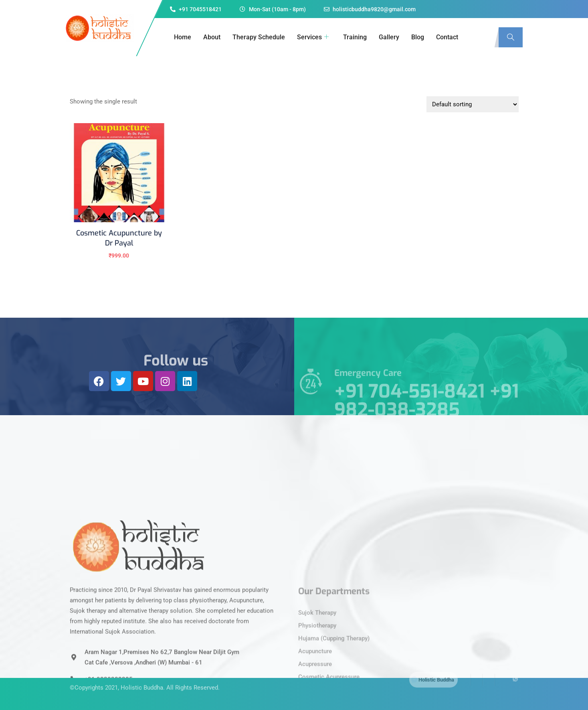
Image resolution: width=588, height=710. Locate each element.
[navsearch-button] (511, 37)
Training (355, 37)
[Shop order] (473, 104)
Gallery (389, 37)
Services (313, 37)
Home (183, 37)
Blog (418, 37)
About (212, 37)
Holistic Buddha (142, 677)
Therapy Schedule (259, 37)
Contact (447, 37)
